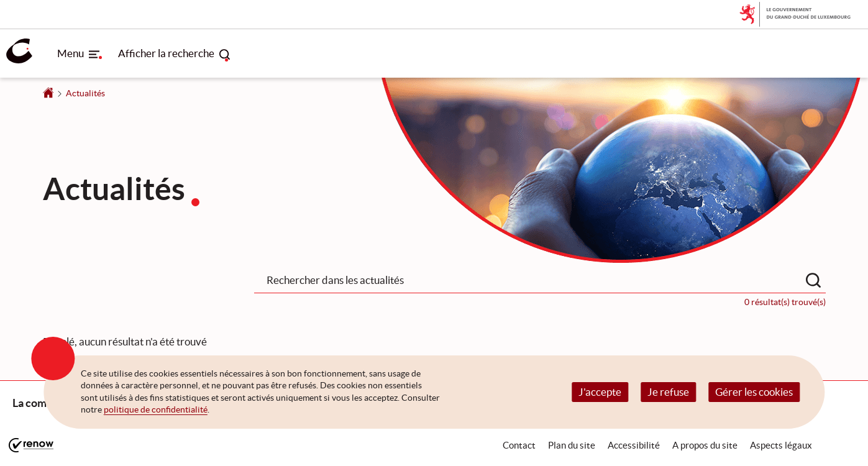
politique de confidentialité (156, 409)
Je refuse (668, 392)
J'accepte (600, 392)
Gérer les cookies (754, 392)
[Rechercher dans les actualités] (813, 280)
